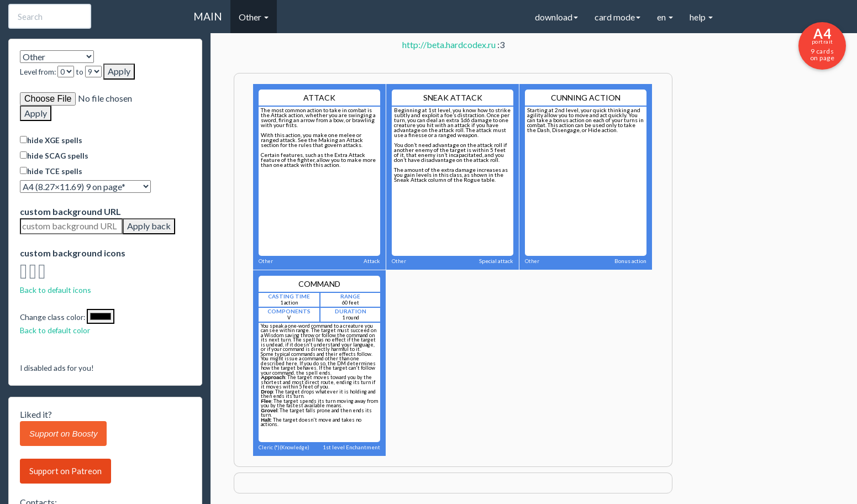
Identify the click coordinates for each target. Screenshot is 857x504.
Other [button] (254, 17)
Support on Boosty (63, 434)
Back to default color (55, 330)
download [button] (556, 17)
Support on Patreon (65, 471)
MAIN (208, 16)
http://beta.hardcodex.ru (449, 44)
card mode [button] (617, 17)
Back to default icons (56, 290)
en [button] (665, 17)
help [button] (701, 17)
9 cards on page (822, 44)
